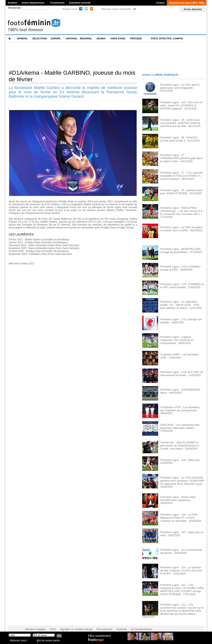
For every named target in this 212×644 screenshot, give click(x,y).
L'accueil (10, 39)
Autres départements (33, 3)
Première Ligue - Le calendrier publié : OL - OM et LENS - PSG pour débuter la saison (181, 304)
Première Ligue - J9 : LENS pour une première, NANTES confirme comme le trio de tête (182, 123)
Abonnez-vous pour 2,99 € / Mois (187, 3)
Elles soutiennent (99, 637)
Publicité (114, 623)
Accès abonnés (193, 9)
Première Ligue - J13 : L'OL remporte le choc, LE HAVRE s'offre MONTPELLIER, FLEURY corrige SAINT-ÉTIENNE (182, 588)
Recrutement (98, 623)
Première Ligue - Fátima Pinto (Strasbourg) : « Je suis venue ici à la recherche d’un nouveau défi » (181, 211)
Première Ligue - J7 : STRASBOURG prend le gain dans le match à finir (181, 156)
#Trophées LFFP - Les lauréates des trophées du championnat (180, 408)
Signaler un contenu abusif (72, 623)
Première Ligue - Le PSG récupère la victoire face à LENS (181, 228)
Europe (56, 38)
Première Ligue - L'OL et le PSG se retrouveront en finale (180, 373)
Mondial (22, 38)
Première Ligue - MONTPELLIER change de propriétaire (179, 250)
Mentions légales (35, 623)
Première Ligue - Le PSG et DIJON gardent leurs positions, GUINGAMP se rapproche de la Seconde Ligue (182, 480)
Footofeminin (57, 3)
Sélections (40, 38)
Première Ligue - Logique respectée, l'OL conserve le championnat (180, 338)
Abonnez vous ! (18, 641)
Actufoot (13, 3)
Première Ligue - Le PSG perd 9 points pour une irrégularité (182, 86)
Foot (96, 641)
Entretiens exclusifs (80, 3)
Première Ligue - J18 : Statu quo (178, 459)
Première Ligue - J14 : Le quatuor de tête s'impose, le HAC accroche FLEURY (180, 569)
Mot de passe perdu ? (48, 641)
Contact (160, 3)
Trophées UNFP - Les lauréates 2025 (181, 354)
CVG (51, 623)
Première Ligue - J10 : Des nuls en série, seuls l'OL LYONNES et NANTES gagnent (182, 105)
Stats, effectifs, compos (167, 38)
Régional (86, 38)
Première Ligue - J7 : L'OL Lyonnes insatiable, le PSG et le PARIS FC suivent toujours (180, 175)
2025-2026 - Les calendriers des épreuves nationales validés (178, 426)
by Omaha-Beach (133, 623)
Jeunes (101, 38)
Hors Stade (118, 38)
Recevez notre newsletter (116, 9)
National (72, 38)
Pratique (136, 38)
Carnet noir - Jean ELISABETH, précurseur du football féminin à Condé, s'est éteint (182, 445)
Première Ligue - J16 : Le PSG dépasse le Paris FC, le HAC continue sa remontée (182, 516)
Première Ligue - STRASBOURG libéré (182, 389)
